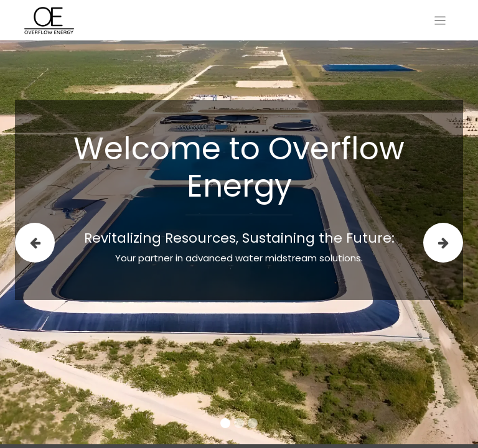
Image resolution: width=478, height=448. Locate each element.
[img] (34, 242)
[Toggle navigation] (440, 20)
